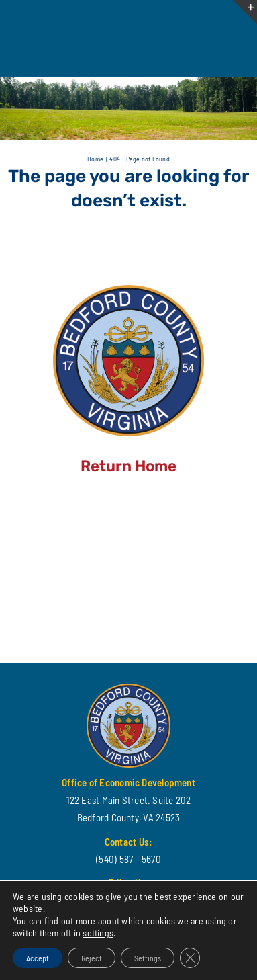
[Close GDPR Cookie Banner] (190, 958)
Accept (38, 958)
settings (98, 933)
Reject (92, 958)
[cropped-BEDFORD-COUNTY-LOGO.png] (128, 290)
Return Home (128, 466)
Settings (148, 958)
